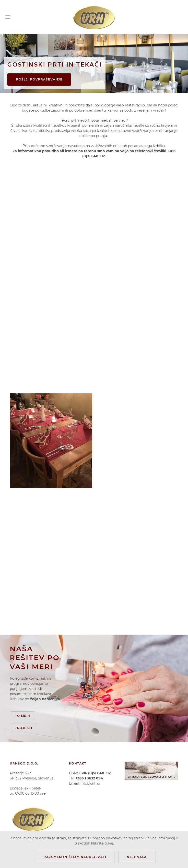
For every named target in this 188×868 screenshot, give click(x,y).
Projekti (23, 728)
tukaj (109, 843)
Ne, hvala (137, 857)
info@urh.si (90, 783)
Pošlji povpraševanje (39, 79)
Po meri (22, 716)
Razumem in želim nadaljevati (75, 857)
